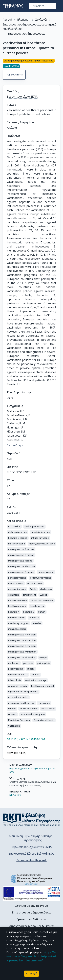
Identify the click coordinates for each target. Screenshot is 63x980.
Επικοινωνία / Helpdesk (32, 860)
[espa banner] (32, 893)
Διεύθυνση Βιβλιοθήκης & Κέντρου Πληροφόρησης (32, 838)
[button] (14, 527)
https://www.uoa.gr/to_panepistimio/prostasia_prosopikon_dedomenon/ (31, 956)
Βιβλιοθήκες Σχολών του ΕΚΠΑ (32, 847)
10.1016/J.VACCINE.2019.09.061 (26, 739)
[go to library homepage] (32, 819)
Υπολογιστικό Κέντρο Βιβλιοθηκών (32, 854)
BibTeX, (13, 795)
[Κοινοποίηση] (59, 70)
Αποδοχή (32, 974)
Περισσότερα (15, 445)
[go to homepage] (13, 6)
